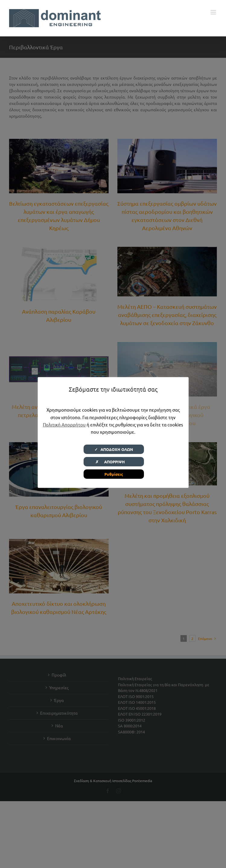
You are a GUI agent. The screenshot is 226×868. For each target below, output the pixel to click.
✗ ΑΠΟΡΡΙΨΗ (114, 462)
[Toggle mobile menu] (214, 12)
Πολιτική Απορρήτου (64, 424)
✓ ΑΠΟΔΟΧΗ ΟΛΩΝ (114, 449)
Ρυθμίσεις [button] (114, 474)
